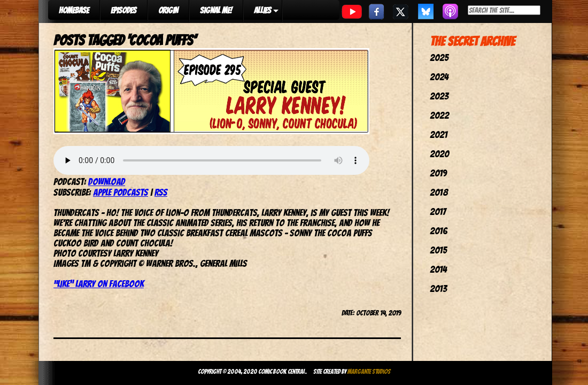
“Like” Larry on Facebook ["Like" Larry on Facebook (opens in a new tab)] (99, 284)
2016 (439, 231)
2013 (438, 288)
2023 (439, 96)
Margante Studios (369, 371)
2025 (439, 57)
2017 (438, 211)
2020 (439, 154)
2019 (438, 173)
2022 (439, 115)
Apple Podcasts (121, 192)
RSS (161, 192)
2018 (439, 192)
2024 (439, 77)
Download (107, 182)
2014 (438, 269)
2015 (438, 250)
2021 (439, 134)
